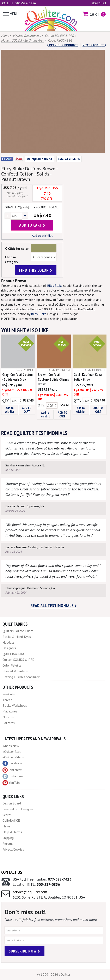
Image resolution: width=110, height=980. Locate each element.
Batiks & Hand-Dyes (17, 637)
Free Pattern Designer (18, 809)
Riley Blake (55, 286)
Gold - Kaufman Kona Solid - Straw (88, 377)
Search (99, 3)
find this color (36, 270)
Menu (11, 14)
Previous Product (62, 45)
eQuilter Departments (27, 36)
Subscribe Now (25, 951)
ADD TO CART (27, 410)
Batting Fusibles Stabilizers (22, 677)
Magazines (10, 711)
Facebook (12, 763)
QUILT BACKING (14, 654)
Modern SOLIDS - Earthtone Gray (23, 40)
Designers (9, 648)
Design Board (12, 803)
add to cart (32, 225)
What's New (11, 746)
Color (44, 248)
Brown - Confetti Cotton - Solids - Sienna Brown (54, 379)
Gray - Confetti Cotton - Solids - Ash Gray (17, 377)
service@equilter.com (30, 892)
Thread (7, 700)
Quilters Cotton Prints (18, 631)
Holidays (8, 642)
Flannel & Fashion (15, 671)
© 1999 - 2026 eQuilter (54, 974)
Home (5, 36)
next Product (94, 45)
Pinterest (12, 770)
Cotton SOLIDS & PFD (60, 36)
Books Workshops (15, 705)
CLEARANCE (11, 820)
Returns (8, 844)
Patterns (9, 723)
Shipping (8, 838)
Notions (8, 717)
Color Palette (12, 665)
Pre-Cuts (9, 694)
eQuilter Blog (12, 752)
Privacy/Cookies (13, 849)
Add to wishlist (42, 235)
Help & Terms (12, 832)
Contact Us (12, 872)
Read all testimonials (54, 606)
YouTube (11, 783)
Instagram (13, 776)
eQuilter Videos (13, 757)
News (6, 826)
